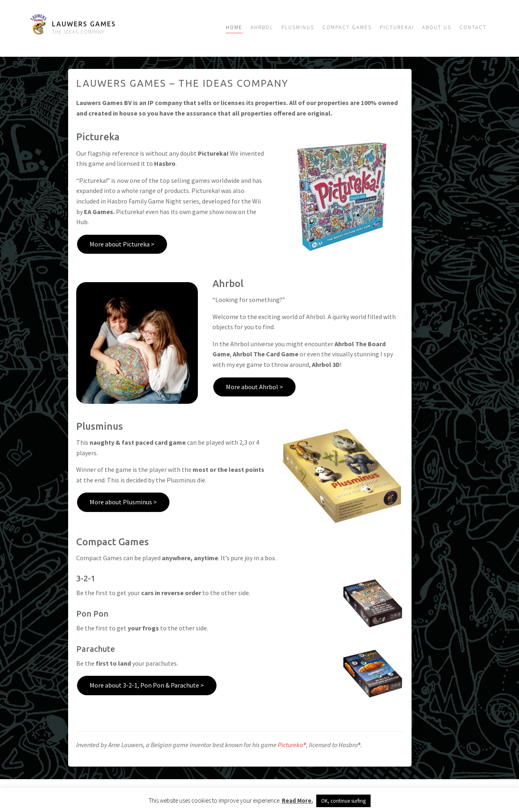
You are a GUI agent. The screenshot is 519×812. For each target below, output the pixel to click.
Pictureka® (292, 745)
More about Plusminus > (123, 502)
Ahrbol (262, 27)
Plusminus (298, 27)
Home (234, 27)
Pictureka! (397, 27)
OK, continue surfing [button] (343, 801)
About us (437, 27)
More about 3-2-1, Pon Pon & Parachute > (147, 685)
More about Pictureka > (122, 244)
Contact (473, 27)
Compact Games (347, 27)
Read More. (297, 800)
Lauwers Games (84, 24)
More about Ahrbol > (254, 387)
